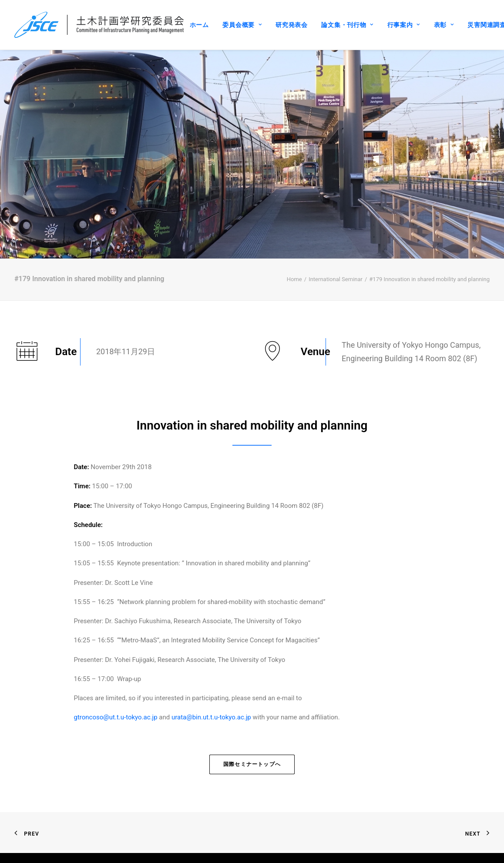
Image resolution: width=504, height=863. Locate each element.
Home (294, 244)
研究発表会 (292, 25)
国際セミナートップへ (252, 729)
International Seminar (336, 244)
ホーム (199, 25)
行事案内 (404, 25)
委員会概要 (242, 25)
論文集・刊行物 (347, 25)
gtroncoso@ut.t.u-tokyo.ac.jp (116, 682)
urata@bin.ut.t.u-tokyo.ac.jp (211, 682)
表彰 (444, 25)
